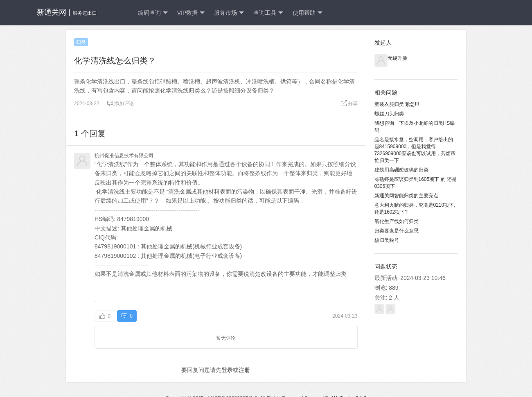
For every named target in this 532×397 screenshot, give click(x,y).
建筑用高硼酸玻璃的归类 (401, 170)
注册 (244, 370)
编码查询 (153, 13)
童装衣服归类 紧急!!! (397, 104)
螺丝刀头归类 (389, 114)
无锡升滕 (397, 58)
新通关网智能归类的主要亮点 (406, 196)
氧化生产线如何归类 (397, 221)
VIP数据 (191, 13)
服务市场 (229, 13)
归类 (81, 42)
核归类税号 (387, 240)
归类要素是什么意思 (397, 231)
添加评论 (120, 104)
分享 (349, 104)
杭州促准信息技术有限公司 (124, 156)
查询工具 (268, 13)
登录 (227, 370)
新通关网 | (67, 12)
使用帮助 (308, 13)
